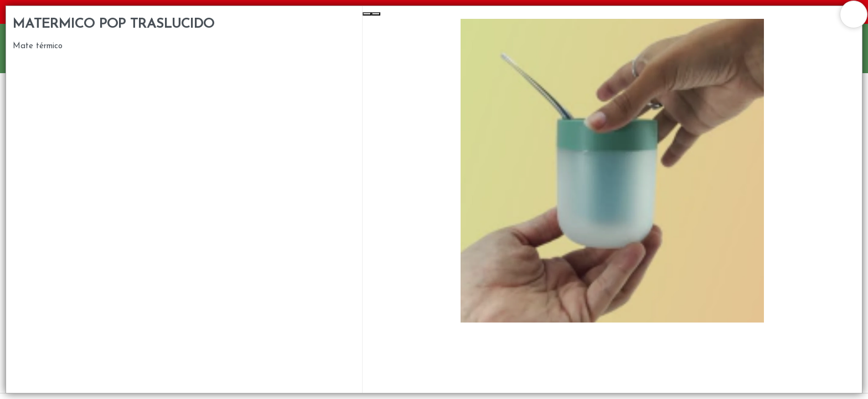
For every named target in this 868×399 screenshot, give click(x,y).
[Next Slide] (376, 14)
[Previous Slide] (367, 14)
